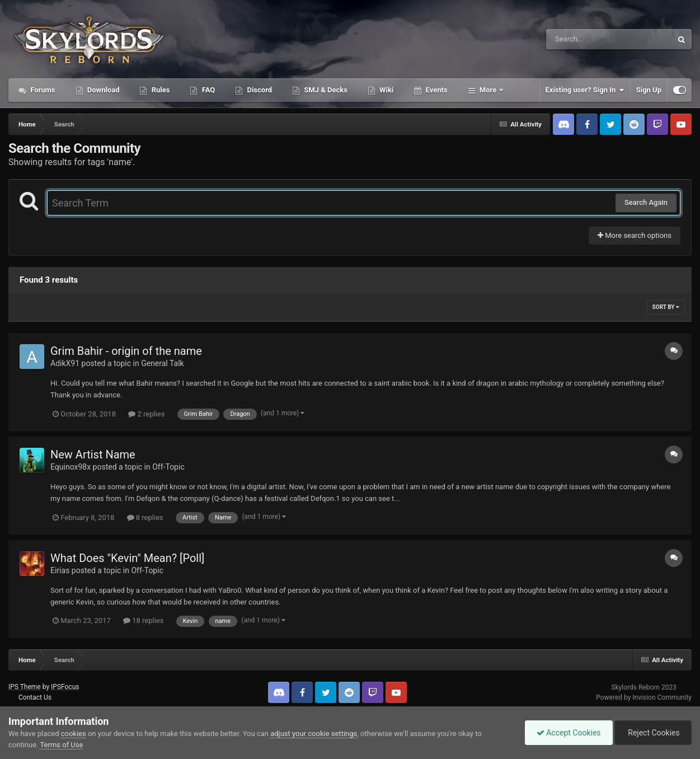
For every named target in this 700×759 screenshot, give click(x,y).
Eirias (60, 570)
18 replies (143, 620)
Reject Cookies (653, 733)
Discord (259, 90)
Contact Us (35, 697)
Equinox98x (71, 467)
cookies (74, 734)
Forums (42, 90)
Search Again (646, 202)
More (488, 90)
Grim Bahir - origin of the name (126, 351)
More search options (635, 235)
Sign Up (649, 90)
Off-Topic (168, 467)
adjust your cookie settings (314, 734)
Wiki (386, 90)
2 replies (146, 414)
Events (435, 90)
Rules (159, 90)
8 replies (145, 517)
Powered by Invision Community (644, 697)
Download (103, 90)
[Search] (581, 39)
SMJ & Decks (325, 90)
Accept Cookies (569, 733)
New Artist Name (93, 455)
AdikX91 (65, 363)
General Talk (163, 363)
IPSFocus (65, 687)
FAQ (207, 90)
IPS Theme (25, 687)
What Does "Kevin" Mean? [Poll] (127, 558)
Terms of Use (61, 745)
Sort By (666, 307)
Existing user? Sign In (585, 90)
